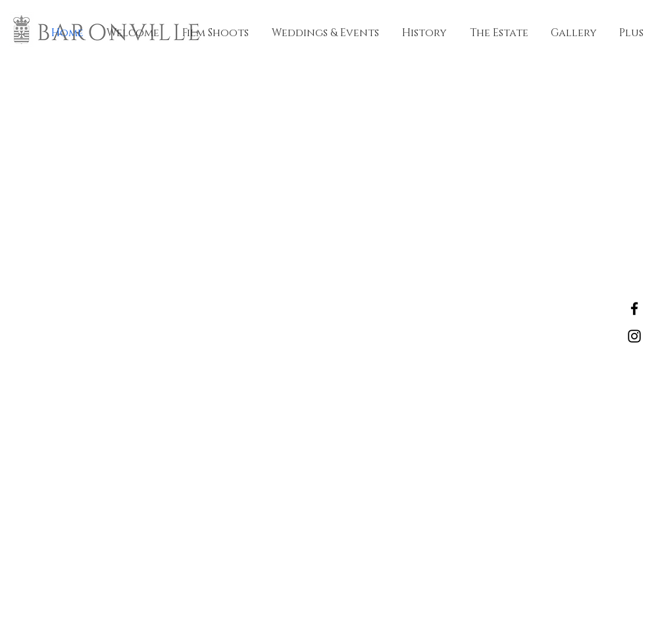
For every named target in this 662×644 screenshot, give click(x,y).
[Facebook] (634, 309)
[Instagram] (634, 336)
